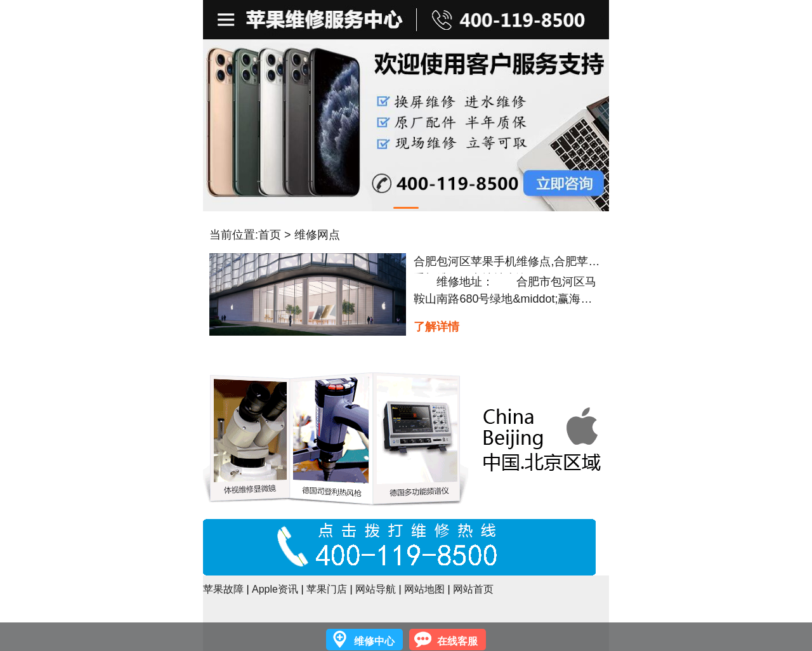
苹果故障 (223, 589)
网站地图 (424, 589)
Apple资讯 (275, 589)
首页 (270, 235)
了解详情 (436, 327)
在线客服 (457, 641)
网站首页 (473, 589)
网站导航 (376, 589)
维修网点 (317, 235)
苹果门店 (327, 589)
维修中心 (374, 641)
